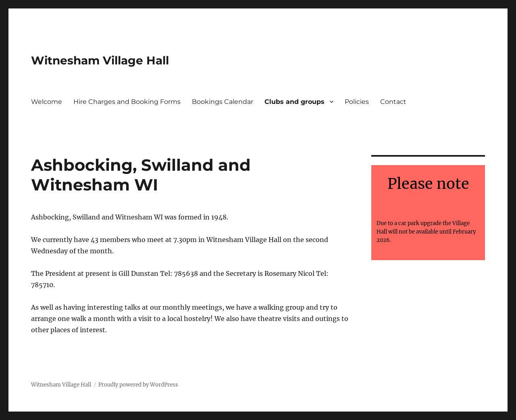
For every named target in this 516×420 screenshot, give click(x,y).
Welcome (47, 102)
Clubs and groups (294, 102)
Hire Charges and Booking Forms (127, 102)
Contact (393, 102)
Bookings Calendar (223, 102)
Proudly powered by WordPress (138, 385)
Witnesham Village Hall (100, 60)
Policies (357, 102)
